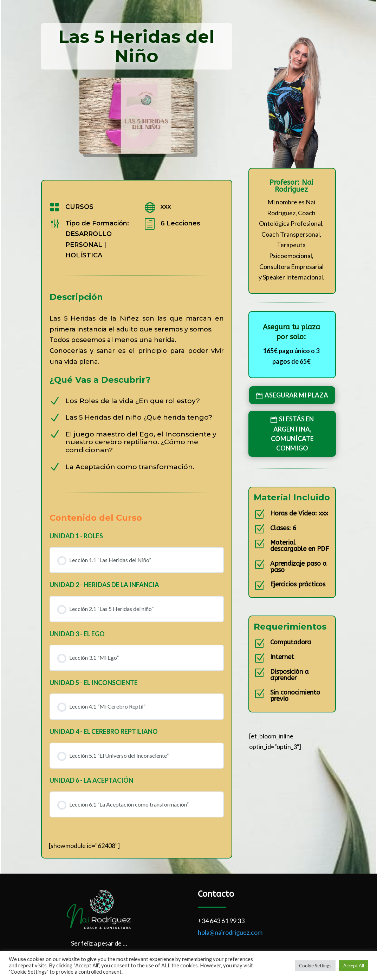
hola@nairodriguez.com (230, 932)
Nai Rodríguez (294, 186)
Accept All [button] (354, 966)
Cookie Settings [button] (315, 966)
